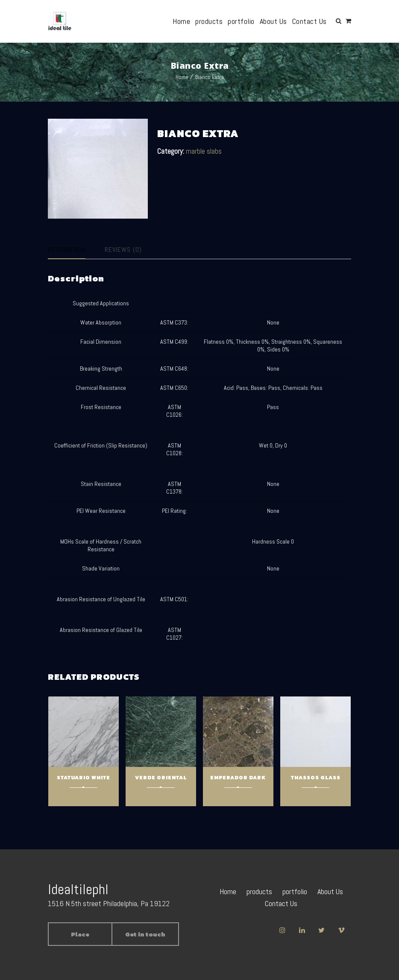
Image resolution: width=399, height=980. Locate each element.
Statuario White (84, 778)
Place (80, 935)
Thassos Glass (316, 778)
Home (182, 21)
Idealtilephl (78, 889)
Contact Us (310, 21)
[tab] (74, 250)
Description (67, 250)
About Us (273, 21)
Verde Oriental (161, 778)
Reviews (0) (123, 250)
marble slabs (204, 151)
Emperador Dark (238, 778)
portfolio (242, 21)
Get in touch (145, 935)
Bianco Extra (210, 77)
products (209, 21)
